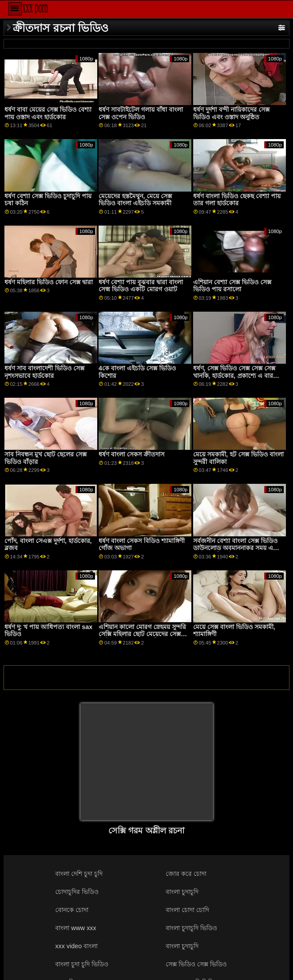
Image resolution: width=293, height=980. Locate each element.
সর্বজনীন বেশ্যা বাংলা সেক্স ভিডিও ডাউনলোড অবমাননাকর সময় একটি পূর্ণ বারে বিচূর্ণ (238, 548)
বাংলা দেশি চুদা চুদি (79, 874)
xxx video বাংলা (76, 946)
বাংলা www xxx (76, 928)
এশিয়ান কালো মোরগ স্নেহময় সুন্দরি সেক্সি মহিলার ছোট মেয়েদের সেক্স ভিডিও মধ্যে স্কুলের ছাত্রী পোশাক (142, 634)
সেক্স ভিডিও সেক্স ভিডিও (196, 964)
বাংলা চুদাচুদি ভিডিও (191, 928)
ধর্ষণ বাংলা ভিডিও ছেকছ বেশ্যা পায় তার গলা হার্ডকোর (237, 200)
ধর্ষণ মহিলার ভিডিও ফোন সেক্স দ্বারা (49, 282)
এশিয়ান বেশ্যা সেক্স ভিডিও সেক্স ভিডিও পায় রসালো (232, 286)
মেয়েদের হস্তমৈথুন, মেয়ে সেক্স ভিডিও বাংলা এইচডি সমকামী (135, 200)
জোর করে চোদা (186, 874)
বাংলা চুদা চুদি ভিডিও (82, 964)
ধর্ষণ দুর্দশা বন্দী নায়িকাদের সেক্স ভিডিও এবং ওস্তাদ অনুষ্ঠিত (231, 113)
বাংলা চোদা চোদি (187, 910)
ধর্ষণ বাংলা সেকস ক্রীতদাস (131, 454)
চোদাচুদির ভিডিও (77, 892)
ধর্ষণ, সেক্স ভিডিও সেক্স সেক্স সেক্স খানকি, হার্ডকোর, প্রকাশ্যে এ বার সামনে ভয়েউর (234, 375)
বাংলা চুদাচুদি (182, 892)
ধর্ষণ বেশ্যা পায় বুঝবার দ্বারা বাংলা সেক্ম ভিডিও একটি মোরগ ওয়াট (141, 286)
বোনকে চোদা (72, 910)
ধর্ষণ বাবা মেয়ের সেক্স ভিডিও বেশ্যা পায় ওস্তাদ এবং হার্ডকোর (48, 113)
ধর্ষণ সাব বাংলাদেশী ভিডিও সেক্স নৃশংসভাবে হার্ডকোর (44, 372)
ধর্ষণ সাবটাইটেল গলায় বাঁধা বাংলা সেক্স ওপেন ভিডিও (141, 113)
